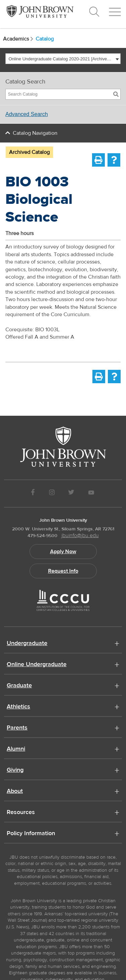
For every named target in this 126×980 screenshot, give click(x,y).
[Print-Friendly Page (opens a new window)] (98, 160)
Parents (17, 728)
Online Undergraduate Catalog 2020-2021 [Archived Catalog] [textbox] (61, 59)
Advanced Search (27, 114)
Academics (19, 39)
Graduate (19, 686)
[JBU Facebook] (33, 493)
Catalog (45, 39)
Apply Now (63, 552)
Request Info (63, 571)
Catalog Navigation (35, 133)
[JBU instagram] (52, 493)
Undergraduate (27, 644)
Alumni (16, 749)
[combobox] (63, 59)
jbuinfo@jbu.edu (80, 535)
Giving (15, 770)
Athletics (18, 707)
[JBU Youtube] (91, 493)
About (15, 792)
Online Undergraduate (37, 665)
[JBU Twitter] (71, 493)
